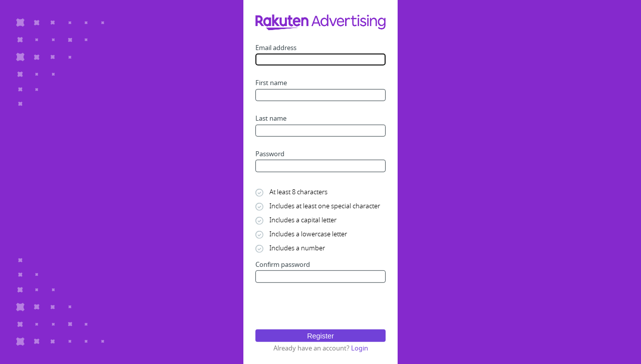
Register (320, 335)
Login (360, 348)
